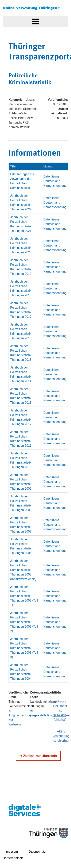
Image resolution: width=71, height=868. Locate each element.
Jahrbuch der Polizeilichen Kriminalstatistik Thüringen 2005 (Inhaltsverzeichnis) (23, 570)
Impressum (10, 852)
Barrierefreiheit (13, 858)
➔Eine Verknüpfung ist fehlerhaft (61, 736)
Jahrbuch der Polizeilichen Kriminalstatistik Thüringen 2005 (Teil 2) (24, 622)
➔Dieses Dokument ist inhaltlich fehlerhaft (60, 711)
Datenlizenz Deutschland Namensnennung (55, 181)
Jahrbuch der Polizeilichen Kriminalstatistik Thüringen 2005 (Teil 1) (24, 596)
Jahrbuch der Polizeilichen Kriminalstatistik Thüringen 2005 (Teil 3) (24, 648)
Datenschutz (37, 852)
